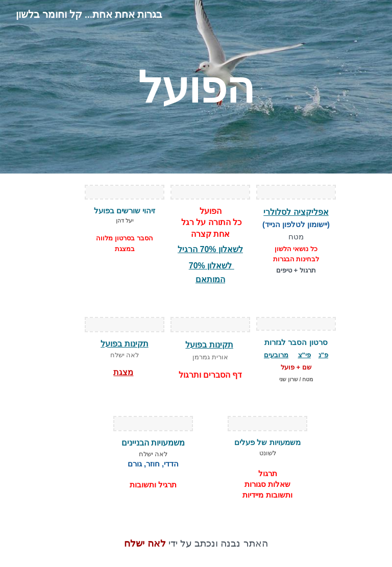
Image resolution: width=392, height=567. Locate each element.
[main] (196, 87)
